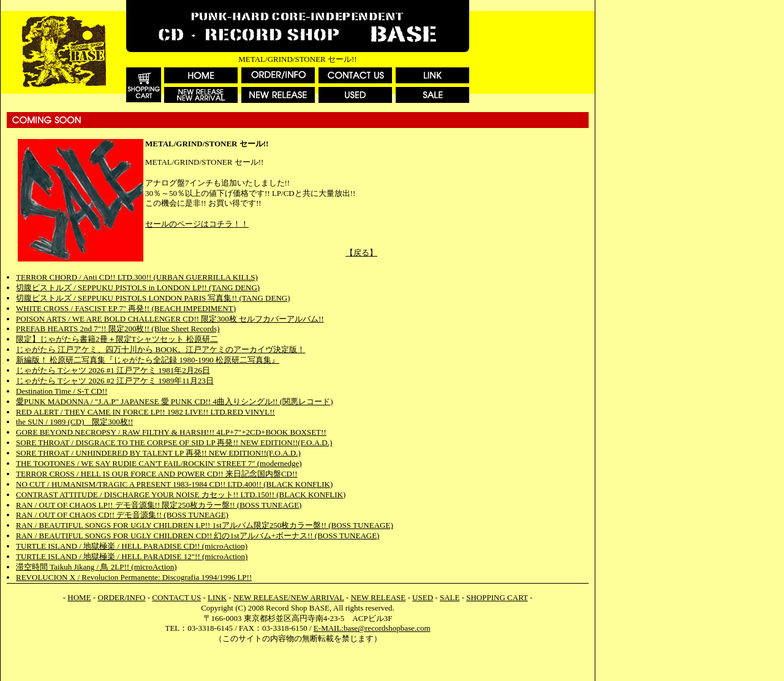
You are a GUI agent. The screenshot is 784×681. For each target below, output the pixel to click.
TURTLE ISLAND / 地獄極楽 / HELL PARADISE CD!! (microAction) (132, 546)
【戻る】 (361, 253)
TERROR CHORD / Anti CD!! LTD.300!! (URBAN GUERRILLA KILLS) (137, 277)
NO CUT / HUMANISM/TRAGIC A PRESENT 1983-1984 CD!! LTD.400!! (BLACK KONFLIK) (174, 484)
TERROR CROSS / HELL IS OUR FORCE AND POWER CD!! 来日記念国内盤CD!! (157, 474)
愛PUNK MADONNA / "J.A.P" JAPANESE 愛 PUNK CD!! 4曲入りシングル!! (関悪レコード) (175, 401)
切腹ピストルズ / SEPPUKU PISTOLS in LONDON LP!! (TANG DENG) (138, 288)
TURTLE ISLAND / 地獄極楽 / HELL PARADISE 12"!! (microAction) (132, 556)
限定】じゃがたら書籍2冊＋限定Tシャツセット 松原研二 (117, 339)
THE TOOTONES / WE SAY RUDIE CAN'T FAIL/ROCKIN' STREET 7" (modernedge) (159, 463)
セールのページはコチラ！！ (197, 224)
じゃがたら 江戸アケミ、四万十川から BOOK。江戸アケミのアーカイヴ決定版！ (160, 349)
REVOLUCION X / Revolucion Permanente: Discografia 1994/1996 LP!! (134, 577)
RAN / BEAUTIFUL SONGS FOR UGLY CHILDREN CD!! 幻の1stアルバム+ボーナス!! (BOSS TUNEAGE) (198, 536)
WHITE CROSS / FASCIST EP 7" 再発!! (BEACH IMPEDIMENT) (126, 308)
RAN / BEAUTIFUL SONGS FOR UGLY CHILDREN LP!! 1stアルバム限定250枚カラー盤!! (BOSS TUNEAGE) (205, 525)
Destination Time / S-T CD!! (62, 391)
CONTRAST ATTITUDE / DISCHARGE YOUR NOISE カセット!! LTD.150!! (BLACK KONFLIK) (181, 495)
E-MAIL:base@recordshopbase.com (372, 628)
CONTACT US (176, 597)
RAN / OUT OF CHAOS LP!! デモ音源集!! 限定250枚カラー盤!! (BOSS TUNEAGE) (159, 505)
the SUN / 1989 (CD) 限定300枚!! (74, 422)
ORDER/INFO (121, 597)
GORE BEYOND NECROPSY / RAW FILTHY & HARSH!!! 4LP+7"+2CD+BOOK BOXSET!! (171, 432)
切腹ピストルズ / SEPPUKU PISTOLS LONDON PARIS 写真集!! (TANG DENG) (153, 298)
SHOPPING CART (497, 597)
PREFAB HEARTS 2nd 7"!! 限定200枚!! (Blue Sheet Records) (118, 329)
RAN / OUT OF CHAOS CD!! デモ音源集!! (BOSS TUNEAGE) (122, 515)
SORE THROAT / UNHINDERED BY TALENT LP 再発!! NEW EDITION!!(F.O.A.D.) (158, 453)
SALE (450, 597)
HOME (79, 597)
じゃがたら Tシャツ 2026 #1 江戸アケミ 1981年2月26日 (113, 370)
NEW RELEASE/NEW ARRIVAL (289, 597)
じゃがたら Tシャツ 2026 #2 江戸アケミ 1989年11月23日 (115, 381)
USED (423, 597)
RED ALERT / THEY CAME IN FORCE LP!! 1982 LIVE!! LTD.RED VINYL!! (145, 412)
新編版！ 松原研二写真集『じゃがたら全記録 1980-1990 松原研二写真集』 (148, 360)
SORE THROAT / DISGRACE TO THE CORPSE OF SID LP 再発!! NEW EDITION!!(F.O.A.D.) (174, 442)
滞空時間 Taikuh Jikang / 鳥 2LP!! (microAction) (96, 567)
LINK (217, 597)
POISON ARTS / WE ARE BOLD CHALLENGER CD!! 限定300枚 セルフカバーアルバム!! (170, 319)
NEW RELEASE (379, 597)
